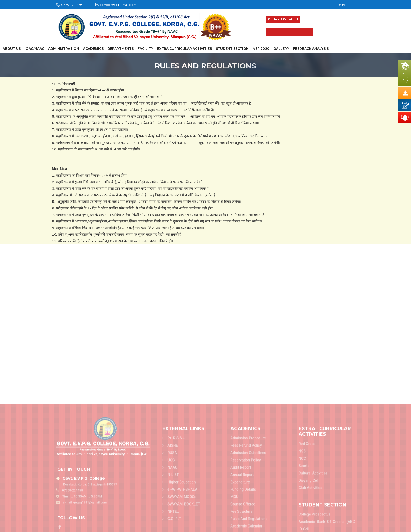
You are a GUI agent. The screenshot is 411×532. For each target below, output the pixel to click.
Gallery (281, 49)
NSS (302, 526)
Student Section (232, 49)
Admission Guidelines (248, 527)
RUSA (170, 527)
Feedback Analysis (311, 49)
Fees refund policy (246, 520)
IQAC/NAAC (34, 49)
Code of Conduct (283, 19)
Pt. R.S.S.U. (174, 513)
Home (344, 5)
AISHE (170, 520)
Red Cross (307, 518)
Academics (93, 49)
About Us (12, 49)
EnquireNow (405, 78)
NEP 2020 (261, 49)
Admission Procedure (248, 513)
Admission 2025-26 (289, 32)
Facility (145, 49)
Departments (121, 49)
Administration (64, 49)
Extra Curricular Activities (184, 49)
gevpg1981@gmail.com (118, 5)
